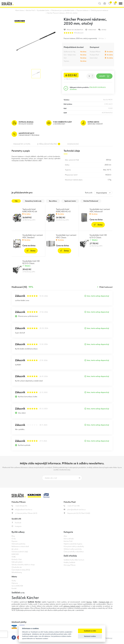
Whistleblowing (17, 572)
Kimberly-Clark (17, 559)
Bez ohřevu (53, 201)
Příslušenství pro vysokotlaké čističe (63, 10)
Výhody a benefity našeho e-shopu (23, 565)
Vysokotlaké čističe (43, 10)
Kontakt (14, 588)
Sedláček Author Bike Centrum (74, 560)
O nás (14, 539)
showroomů (16, 608)
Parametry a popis (22, 144)
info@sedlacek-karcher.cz (22, 509)
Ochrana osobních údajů (20, 552)
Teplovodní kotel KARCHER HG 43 (63, 210)
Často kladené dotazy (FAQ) (21, 570)
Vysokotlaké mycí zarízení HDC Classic (66, 236)
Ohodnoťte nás (17, 567)
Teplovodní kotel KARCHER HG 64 (30, 210)
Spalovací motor (70, 201)
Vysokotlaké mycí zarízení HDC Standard (33, 236)
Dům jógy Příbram (70, 565)
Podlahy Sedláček (69, 562)
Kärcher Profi (30, 10)
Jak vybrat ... (15, 549)
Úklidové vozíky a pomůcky (73, 549)
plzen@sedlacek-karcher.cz (75, 509)
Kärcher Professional (91, 201)
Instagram (17, 526)
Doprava (14, 541)
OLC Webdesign (107, 638)
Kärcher (89, 602)
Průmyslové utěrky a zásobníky (74, 546)
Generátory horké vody (33, 201)
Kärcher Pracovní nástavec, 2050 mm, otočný (62, 13)
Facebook (16, 523)
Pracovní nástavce (83, 10)
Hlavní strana (19, 10)
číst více (101, 38)
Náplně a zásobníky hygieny (73, 544)
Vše (16, 201)
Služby (14, 581)
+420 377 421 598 (72, 506)
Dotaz (98, 225)
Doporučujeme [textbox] (102, 193)
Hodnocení (73, 144)
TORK (14, 557)
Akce (65, 536)
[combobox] (103, 193)
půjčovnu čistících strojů (72, 606)
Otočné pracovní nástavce (99, 10)
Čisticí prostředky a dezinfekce (74, 552)
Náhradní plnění (17, 562)
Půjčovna (15, 583)
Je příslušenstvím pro (49, 144)
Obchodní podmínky (18, 544)
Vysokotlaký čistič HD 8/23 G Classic (31, 262)
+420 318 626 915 (19, 506)
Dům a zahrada (69, 539)
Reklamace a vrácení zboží (20, 546)
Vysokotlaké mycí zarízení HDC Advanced (100, 210)
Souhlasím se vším (90, 631)
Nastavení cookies (90, 636)
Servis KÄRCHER (17, 586)
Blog (13, 536)
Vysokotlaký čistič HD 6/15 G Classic (98, 236)
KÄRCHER (15, 554)
